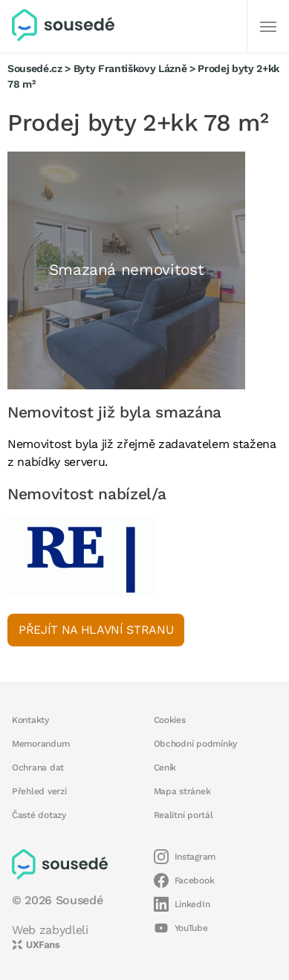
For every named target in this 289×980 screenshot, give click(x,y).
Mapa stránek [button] (182, 791)
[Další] (268, 27)
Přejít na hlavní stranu (96, 630)
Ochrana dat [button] (38, 768)
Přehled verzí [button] (39, 791)
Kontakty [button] (30, 720)
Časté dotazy (39, 815)
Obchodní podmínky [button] (196, 744)
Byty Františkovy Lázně (130, 68)
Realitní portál (184, 815)
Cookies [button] (170, 720)
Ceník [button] (165, 768)
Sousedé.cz (35, 68)
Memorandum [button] (40, 744)
